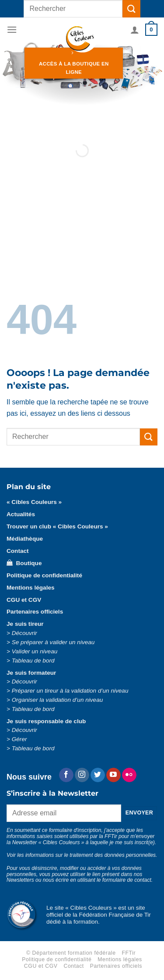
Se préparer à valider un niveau (53, 642)
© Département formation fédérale (71, 953)
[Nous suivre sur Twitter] (98, 775)
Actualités (21, 514)
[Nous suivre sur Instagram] (82, 775)
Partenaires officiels (35, 612)
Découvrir (24, 633)
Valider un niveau (35, 651)
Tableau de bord (33, 661)
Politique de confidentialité (44, 575)
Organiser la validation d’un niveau (58, 700)
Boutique (24, 563)
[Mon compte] (135, 30)
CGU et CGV (24, 600)
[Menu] (12, 29)
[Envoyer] (131, 9)
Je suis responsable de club (46, 721)
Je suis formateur (31, 673)
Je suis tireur (25, 624)
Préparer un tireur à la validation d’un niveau (70, 691)
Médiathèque (25, 539)
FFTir (129, 953)
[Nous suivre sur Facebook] (66, 775)
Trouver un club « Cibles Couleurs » (57, 526)
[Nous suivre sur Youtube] (113, 775)
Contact (18, 551)
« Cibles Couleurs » (34, 502)
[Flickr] (129, 775)
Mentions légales (31, 588)
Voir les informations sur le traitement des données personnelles (81, 855)
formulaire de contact (127, 880)
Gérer (19, 739)
